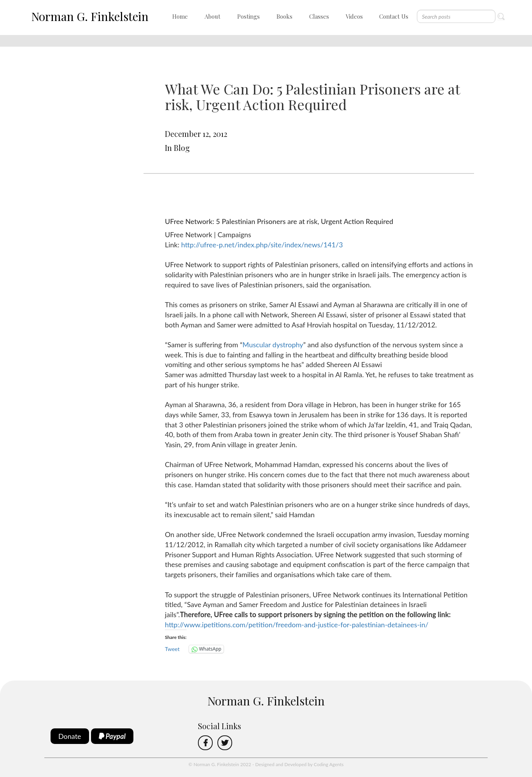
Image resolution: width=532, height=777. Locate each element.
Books (284, 16)
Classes (319, 16)
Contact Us (394, 16)
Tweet (172, 649)
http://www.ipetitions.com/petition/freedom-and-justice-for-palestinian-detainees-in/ (297, 625)
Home (180, 16)
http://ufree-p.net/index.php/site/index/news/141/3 (262, 245)
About (213, 16)
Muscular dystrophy (273, 345)
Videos (354, 16)
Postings (248, 16)
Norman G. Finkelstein (90, 16)
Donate (70, 736)
